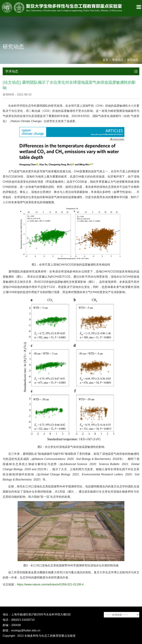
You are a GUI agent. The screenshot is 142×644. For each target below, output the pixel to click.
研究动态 (133, 60)
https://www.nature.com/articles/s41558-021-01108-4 (50, 584)
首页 (106, 60)
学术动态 (118, 60)
